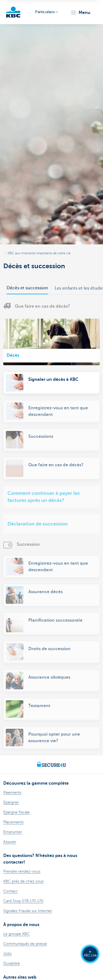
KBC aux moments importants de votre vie (39, 253)
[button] (80, 13)
